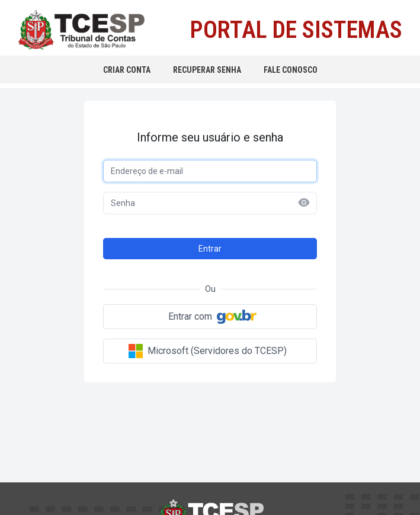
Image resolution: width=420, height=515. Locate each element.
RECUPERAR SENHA (207, 70)
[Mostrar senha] (304, 202)
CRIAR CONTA (127, 70)
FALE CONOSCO (291, 70)
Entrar (210, 249)
